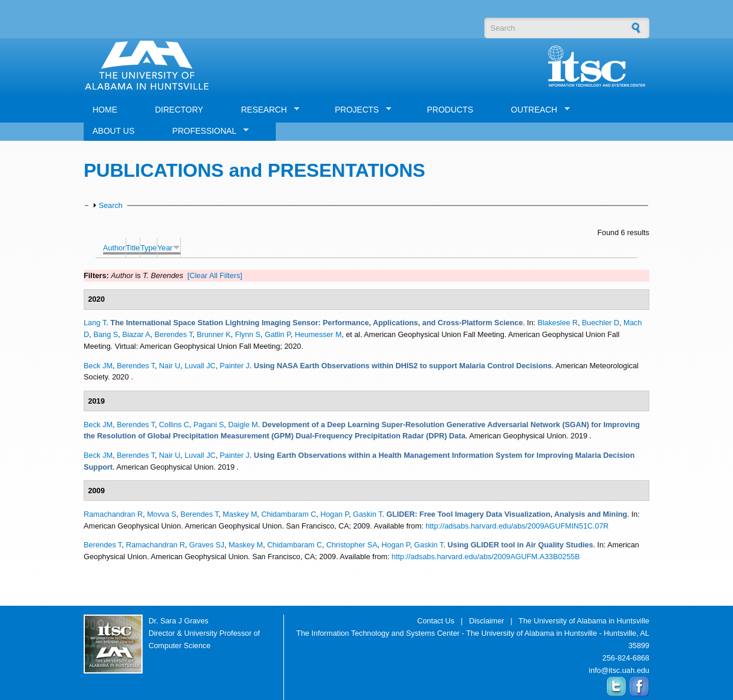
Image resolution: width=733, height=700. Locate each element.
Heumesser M (318, 334)
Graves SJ (207, 545)
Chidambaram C (288, 514)
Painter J (235, 366)
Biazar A (136, 334)
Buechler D (601, 323)
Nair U (170, 366)
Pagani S (209, 425)
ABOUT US (113, 131)
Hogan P (335, 514)
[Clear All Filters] (215, 275)
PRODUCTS (450, 110)
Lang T (95, 323)
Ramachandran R (113, 514)
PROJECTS (359, 110)
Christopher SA (352, 545)
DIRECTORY (179, 110)
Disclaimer (487, 621)
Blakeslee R (557, 323)
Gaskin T (368, 514)
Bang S (105, 334)
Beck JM (98, 366)
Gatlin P (278, 334)
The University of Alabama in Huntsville (584, 621)
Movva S (161, 514)
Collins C (174, 425)
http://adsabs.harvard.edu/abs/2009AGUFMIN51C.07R (517, 526)
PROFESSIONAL (206, 131)
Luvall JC (200, 366)
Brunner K (214, 334)
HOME (105, 110)
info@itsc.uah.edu (619, 670)
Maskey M (240, 514)
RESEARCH (266, 110)
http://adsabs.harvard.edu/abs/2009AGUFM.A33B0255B (486, 557)
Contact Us (436, 621)
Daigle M (243, 425)
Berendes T (174, 334)
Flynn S (248, 334)
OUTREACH (536, 110)
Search (110, 205)
